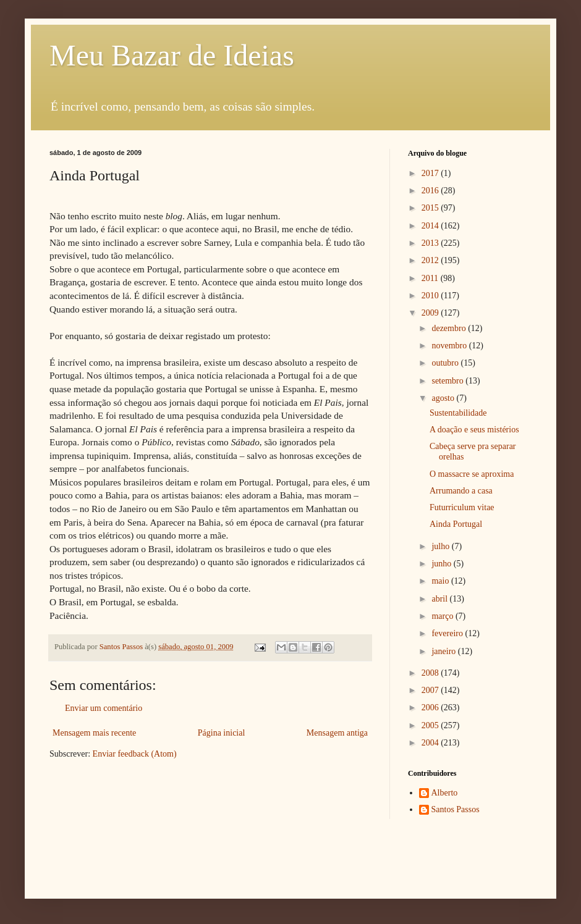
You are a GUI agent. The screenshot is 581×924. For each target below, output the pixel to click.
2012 (431, 260)
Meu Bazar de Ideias (172, 55)
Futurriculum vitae (462, 507)
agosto (444, 398)
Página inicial (222, 733)
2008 (431, 673)
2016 (431, 191)
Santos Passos (122, 647)
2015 (431, 208)
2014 (431, 226)
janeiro (444, 651)
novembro (450, 346)
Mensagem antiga (337, 733)
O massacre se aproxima (472, 474)
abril (440, 599)
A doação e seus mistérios (474, 430)
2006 (431, 708)
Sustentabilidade (458, 413)
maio (441, 581)
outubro (446, 363)
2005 (431, 725)
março (443, 616)
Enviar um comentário (104, 708)
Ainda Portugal (456, 524)
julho (441, 546)
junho (442, 564)
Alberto (445, 793)
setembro (448, 381)
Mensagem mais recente (94, 733)
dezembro (450, 328)
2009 (431, 313)
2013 (431, 243)
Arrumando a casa (461, 491)
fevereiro (448, 633)
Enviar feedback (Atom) (135, 754)
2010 (431, 296)
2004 (431, 743)
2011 (431, 278)
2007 (431, 690)
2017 (431, 173)
